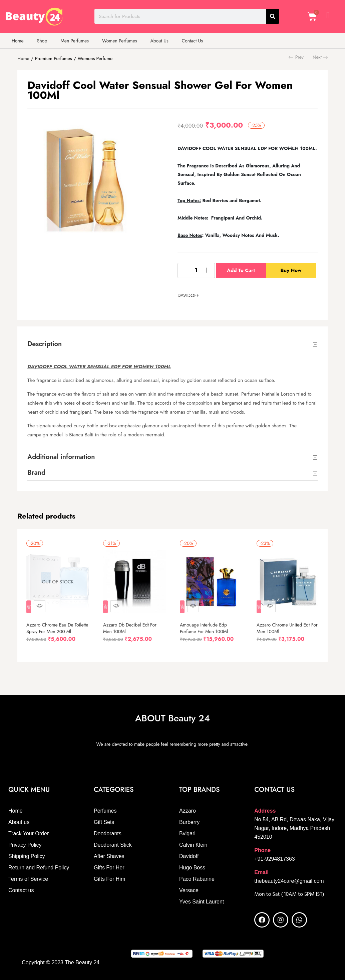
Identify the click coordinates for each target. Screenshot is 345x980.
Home (18, 41)
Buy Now (292, 270)
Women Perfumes (119, 41)
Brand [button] (172, 473)
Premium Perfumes (54, 58)
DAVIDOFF (188, 295)
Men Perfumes (75, 41)
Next (320, 57)
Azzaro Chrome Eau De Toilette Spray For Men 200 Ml (55, 628)
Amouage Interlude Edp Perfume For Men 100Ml (206, 625)
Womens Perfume (95, 58)
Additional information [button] (172, 457)
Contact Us (192, 41)
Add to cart (241, 270)
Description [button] (172, 344)
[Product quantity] (196, 270)
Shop (42, 41)
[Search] (273, 16)
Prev (296, 57)
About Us (159, 41)
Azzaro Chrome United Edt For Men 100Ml (285, 625)
